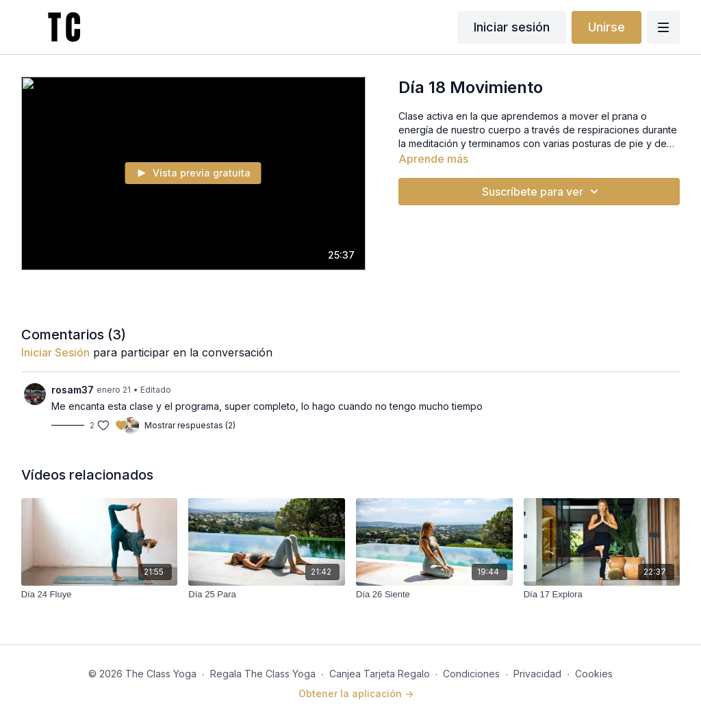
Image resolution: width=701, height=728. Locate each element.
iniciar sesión (55, 352)
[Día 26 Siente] (434, 595)
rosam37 (73, 390)
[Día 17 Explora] (602, 595)
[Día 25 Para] (267, 595)
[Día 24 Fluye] (100, 595)
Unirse (607, 27)
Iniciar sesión (512, 27)
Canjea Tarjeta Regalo (380, 674)
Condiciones (471, 674)
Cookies (594, 674)
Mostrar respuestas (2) (190, 425)
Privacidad (537, 674)
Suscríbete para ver (542, 192)
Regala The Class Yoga (263, 674)
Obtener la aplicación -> (356, 693)
